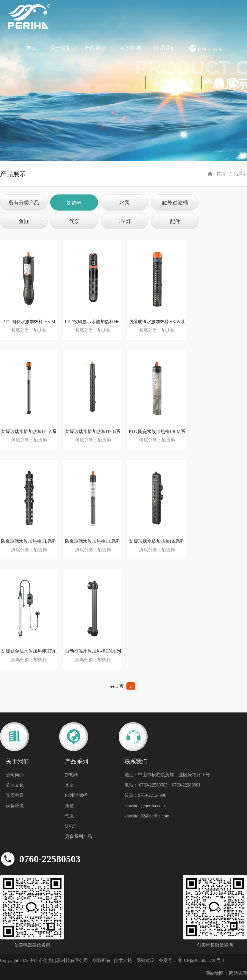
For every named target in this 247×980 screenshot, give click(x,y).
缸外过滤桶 (175, 203)
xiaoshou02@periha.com (147, 816)
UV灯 (125, 221)
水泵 (124, 203)
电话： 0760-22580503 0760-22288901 (163, 785)
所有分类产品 (24, 203)
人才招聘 (130, 48)
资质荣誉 (15, 795)
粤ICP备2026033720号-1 (201, 961)
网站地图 (215, 973)
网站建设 (145, 961)
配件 (175, 221)
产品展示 (96, 48)
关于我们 (61, 48)
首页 (32, 48)
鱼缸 (24, 221)
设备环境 (15, 806)
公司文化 (15, 785)
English (205, 48)
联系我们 (165, 48)
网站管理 (238, 973)
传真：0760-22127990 (146, 795)
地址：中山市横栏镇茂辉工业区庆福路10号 (167, 775)
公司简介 (15, 775)
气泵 (74, 221)
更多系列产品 (78, 837)
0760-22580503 (50, 859)
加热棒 (74, 203)
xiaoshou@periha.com (145, 806)
